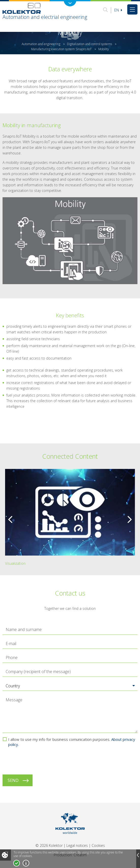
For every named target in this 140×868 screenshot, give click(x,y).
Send (13, 780)
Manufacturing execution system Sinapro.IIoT (61, 49)
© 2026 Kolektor (49, 845)
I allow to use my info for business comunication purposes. (72, 742)
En (118, 10)
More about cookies (26, 863)
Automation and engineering (41, 44)
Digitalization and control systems (89, 44)
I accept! (17, 863)
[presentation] (41, 761)
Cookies (98, 845)
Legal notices (77, 845)
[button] (70, 686)
